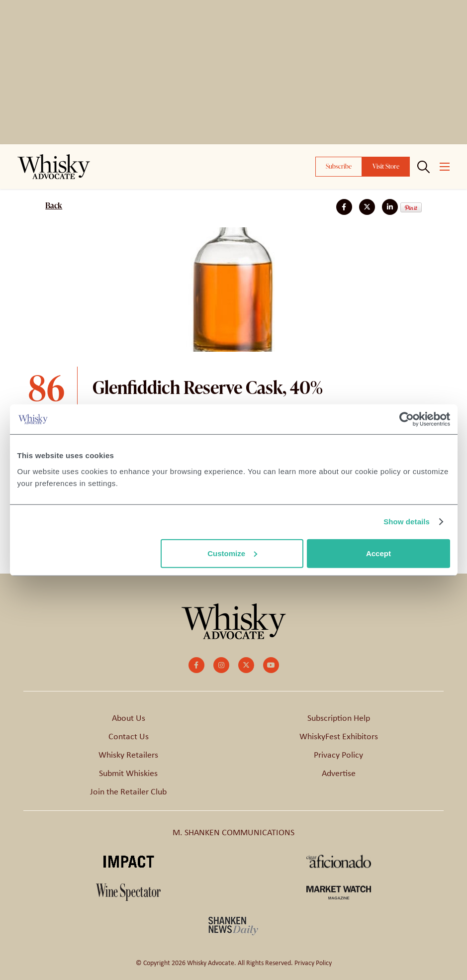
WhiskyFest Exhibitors (339, 736)
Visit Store (386, 166)
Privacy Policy (338, 755)
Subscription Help (339, 718)
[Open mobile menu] (445, 167)
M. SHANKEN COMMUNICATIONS (233, 832)
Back (54, 205)
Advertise (339, 773)
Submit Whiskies (128, 773)
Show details (407, 522)
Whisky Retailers (128, 755)
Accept (378, 553)
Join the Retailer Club (128, 791)
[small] (196, 665)
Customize (232, 553)
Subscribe (339, 166)
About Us (129, 718)
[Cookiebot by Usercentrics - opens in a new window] (407, 419)
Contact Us (129, 736)
